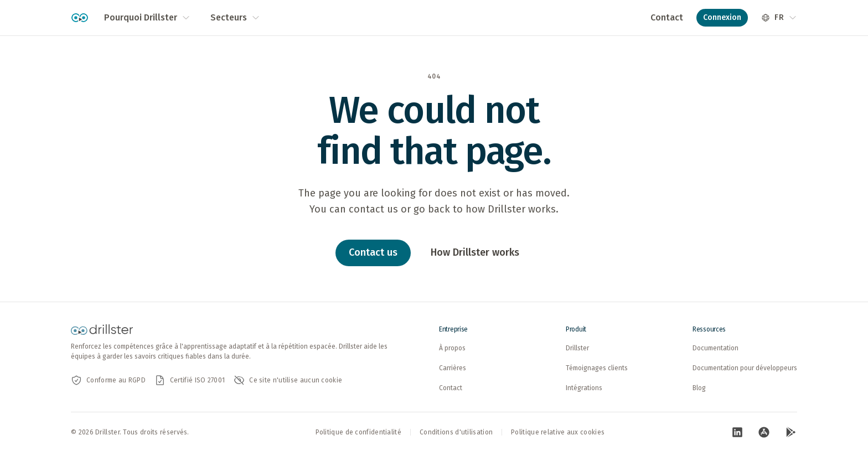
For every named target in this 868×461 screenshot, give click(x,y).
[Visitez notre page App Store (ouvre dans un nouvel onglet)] (764, 432)
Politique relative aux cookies (558, 432)
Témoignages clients (597, 368)
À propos (452, 348)
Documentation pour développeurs (745, 368)
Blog (699, 388)
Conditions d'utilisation (456, 432)
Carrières (453, 368)
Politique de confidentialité (358, 432)
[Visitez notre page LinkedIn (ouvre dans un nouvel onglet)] (737, 432)
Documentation (715, 348)
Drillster (577, 348)
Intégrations (584, 388)
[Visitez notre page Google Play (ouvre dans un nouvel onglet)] (790, 432)
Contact (667, 17)
